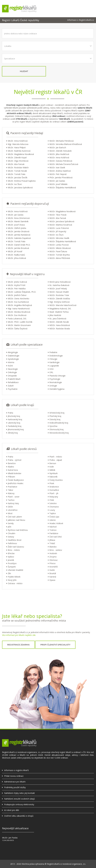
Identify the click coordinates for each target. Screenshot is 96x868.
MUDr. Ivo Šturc (15, 184)
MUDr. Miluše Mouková (60, 248)
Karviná (53, 577)
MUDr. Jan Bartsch (58, 147)
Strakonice (54, 487)
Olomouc (54, 560)
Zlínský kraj (13, 433)
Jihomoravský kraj (16, 429)
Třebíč (52, 543)
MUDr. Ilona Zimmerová (19, 218)
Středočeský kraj (57, 413)
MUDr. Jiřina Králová (17, 258)
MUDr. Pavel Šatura (58, 251)
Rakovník (53, 477)
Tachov (11, 500)
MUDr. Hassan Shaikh (59, 292)
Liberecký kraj (14, 423)
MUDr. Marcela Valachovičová (63, 305)
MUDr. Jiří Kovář (15, 251)
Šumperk (12, 567)
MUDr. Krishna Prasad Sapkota (22, 181)
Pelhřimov (12, 543)
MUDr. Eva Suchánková (18, 302)
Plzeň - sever (14, 497)
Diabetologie (14, 356)
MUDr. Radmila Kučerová (19, 151)
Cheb (52, 500)
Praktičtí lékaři (14, 379)
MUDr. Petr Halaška (17, 289)
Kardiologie (54, 362)
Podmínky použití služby (15, 787)
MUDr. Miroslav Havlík (59, 238)
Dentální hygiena (57, 389)
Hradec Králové (56, 523)
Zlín (9, 573)
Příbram (11, 477)
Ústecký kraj (55, 419)
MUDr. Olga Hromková (18, 161)
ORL (51, 372)
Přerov (52, 563)
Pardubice (54, 533)
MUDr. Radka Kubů (16, 255)
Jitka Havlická (55, 315)
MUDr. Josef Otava (16, 225)
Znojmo (53, 557)
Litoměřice (13, 510)
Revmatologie (56, 382)
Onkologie (12, 372)
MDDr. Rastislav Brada (60, 329)
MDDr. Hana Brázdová (60, 325)
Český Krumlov (56, 480)
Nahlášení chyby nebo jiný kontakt (19, 793)
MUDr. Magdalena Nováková (21, 154)
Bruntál (53, 573)
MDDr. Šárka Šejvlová (18, 329)
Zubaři (11, 386)
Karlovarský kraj (15, 419)
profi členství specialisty (55, 645)
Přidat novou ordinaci (14, 776)
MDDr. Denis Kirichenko (19, 299)
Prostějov (12, 563)
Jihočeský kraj (14, 416)
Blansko (53, 547)
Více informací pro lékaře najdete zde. (19, 635)
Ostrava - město (15, 583)
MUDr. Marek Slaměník (18, 221)
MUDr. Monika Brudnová (19, 312)
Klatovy (11, 493)
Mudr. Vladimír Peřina (59, 312)
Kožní (10, 366)
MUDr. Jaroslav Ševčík (18, 178)
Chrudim (12, 533)
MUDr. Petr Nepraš (58, 174)
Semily (11, 523)
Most (10, 513)
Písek (52, 483)
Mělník (52, 470)
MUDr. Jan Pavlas (10, 838)
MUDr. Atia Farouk (16, 164)
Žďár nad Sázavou (16, 547)
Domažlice (54, 490)
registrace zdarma (18, 645)
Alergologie (13, 352)
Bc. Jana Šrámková (58, 319)
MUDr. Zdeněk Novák (59, 322)
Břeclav (11, 553)
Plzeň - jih (54, 493)
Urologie (53, 386)
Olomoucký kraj (56, 429)
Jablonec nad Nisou (16, 520)
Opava (52, 580)
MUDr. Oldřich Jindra (17, 228)
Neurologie (13, 369)
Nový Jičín (12, 580)
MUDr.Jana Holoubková (60, 282)
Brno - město (14, 550)
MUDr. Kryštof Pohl (17, 285)
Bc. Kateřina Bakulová (59, 285)
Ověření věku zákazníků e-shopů (19, 816)
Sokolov (53, 503)
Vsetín (52, 570)
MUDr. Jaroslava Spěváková (20, 188)
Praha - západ (56, 460)
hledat (24, 71)
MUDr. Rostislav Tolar (59, 295)
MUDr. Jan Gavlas (57, 181)
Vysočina (53, 426)
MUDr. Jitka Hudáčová (59, 154)
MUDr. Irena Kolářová (18, 141)
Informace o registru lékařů (17, 770)
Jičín (10, 527)
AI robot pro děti (12, 810)
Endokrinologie (56, 356)
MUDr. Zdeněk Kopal (17, 157)
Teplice (53, 513)
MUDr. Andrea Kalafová (60, 171)
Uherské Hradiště (15, 570)
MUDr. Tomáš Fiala (17, 174)
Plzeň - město (56, 457)
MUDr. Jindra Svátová (17, 282)
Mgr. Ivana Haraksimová (19, 309)
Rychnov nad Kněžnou (18, 530)
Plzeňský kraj (55, 416)
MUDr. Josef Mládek (58, 184)
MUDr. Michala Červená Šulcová (64, 164)
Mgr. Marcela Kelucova (18, 144)
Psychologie (55, 379)
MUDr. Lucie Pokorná (59, 228)
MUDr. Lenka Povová (59, 245)
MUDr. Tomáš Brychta (60, 255)
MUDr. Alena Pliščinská (60, 258)
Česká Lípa (54, 517)
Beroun (53, 463)
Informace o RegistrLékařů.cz (81, 20)
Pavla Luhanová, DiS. (17, 319)
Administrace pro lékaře (15, 782)
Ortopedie (12, 376)
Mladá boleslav (14, 473)
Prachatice (12, 487)
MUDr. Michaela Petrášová (61, 141)
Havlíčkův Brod (14, 540)
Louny (52, 510)
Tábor (10, 490)
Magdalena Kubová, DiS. (60, 309)
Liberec (53, 520)
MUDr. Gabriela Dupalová (19, 238)
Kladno (11, 467)
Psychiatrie (13, 389)
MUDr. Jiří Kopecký (58, 231)
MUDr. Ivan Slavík (57, 168)
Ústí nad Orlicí (56, 537)
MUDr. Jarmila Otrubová (19, 231)
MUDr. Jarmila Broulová (18, 248)
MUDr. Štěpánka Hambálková (63, 188)
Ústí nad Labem (15, 517)
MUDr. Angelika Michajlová (20, 305)
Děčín (10, 507)
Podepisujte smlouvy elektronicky (19, 804)
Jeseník (11, 560)
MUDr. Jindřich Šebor (17, 295)
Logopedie (54, 366)
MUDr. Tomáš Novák (17, 171)
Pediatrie (53, 352)
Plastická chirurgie (57, 376)
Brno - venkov (56, 550)
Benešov (12, 463)
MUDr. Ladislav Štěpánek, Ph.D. (22, 292)
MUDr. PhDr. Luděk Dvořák (20, 322)
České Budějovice (16, 480)
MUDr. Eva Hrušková (17, 315)
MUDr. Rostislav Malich (18, 168)
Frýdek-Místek (14, 577)
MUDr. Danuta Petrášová (61, 161)
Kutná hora (13, 470)
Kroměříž (54, 567)
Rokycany (54, 497)
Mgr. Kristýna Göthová (59, 302)
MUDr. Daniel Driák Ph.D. (19, 245)
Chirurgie (53, 359)
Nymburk (53, 473)
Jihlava (52, 540)
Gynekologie (13, 359)
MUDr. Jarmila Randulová (19, 235)
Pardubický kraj (15, 426)
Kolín (52, 467)
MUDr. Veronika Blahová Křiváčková (66, 144)
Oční (51, 369)
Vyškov (11, 557)
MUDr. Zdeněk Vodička (60, 299)
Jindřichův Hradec (16, 483)
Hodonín (53, 553)
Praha (10, 413)
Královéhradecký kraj (59, 423)
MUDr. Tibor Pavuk (58, 215)
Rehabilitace (13, 382)
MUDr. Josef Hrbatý (58, 289)
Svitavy (11, 537)
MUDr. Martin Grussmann (19, 325)
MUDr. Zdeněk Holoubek (60, 151)
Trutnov (53, 530)
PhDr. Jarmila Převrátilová (61, 178)
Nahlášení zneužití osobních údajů (19, 799)
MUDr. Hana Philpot (17, 147)
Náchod (53, 527)
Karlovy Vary (13, 503)
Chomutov (54, 507)
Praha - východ (14, 460)
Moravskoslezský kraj (59, 433)
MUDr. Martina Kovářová (61, 225)
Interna (11, 362)
